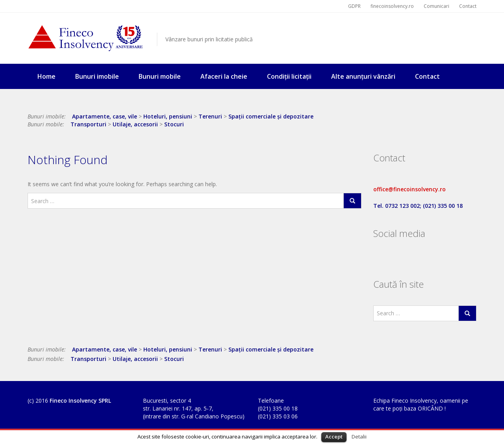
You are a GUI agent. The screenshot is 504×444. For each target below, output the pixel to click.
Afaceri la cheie (224, 76)
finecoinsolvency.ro (392, 6)
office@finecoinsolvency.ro (409, 189)
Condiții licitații (289, 76)
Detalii (359, 437)
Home (46, 76)
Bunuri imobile (97, 76)
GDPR (354, 6)
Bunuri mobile (160, 76)
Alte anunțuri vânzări (363, 76)
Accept (334, 437)
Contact (468, 6)
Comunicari (436, 6)
